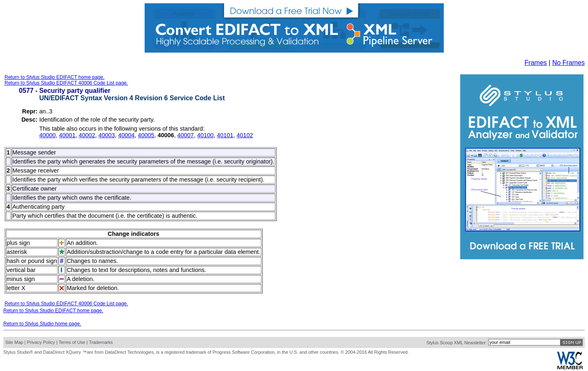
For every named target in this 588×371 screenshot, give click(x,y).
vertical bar (21, 270)
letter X (16, 288)
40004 (127, 135)
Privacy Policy (41, 342)
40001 (67, 135)
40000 (47, 135)
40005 (146, 135)
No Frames (568, 63)
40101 (225, 135)
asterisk (17, 252)
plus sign (18, 243)
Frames (536, 63)
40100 (205, 135)
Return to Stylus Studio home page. (42, 324)
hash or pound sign (32, 261)
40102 (245, 135)
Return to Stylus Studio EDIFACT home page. (54, 77)
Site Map (14, 342)
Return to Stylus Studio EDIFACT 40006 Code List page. (66, 83)
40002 (87, 135)
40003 (106, 135)
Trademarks (101, 342)
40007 (186, 135)
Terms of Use (72, 342)
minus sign (21, 279)
